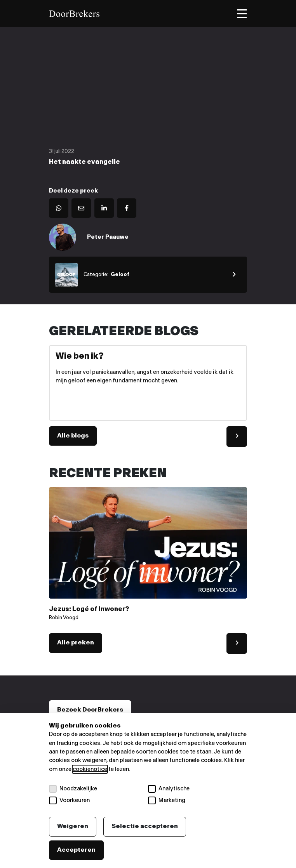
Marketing (167, 800)
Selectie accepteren (145, 826)
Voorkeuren (69, 800)
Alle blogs (73, 436)
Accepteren (76, 850)
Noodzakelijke (73, 789)
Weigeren (73, 826)
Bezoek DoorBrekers (90, 710)
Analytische (169, 789)
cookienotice (90, 769)
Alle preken (76, 643)
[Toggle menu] (242, 14)
